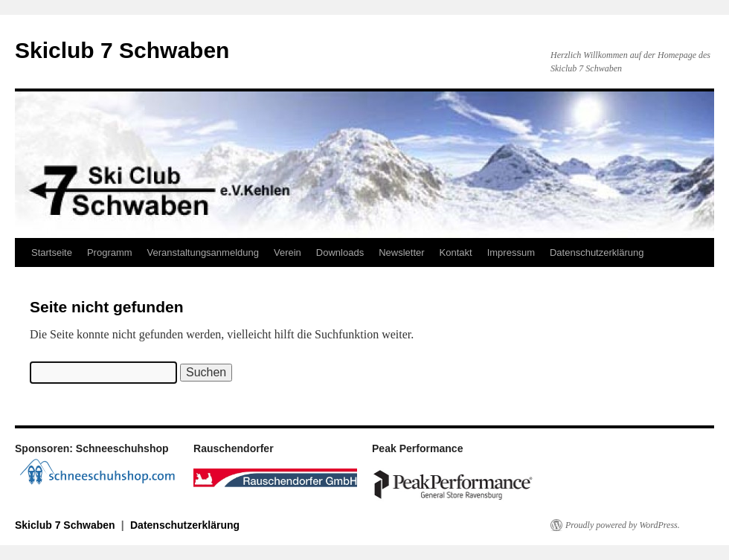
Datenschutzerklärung (597, 252)
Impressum (511, 252)
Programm (110, 252)
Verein (288, 252)
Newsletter (401, 252)
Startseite (52, 252)
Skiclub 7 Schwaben (122, 50)
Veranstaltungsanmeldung (203, 252)
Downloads (340, 252)
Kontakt (456, 252)
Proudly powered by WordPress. (623, 525)
